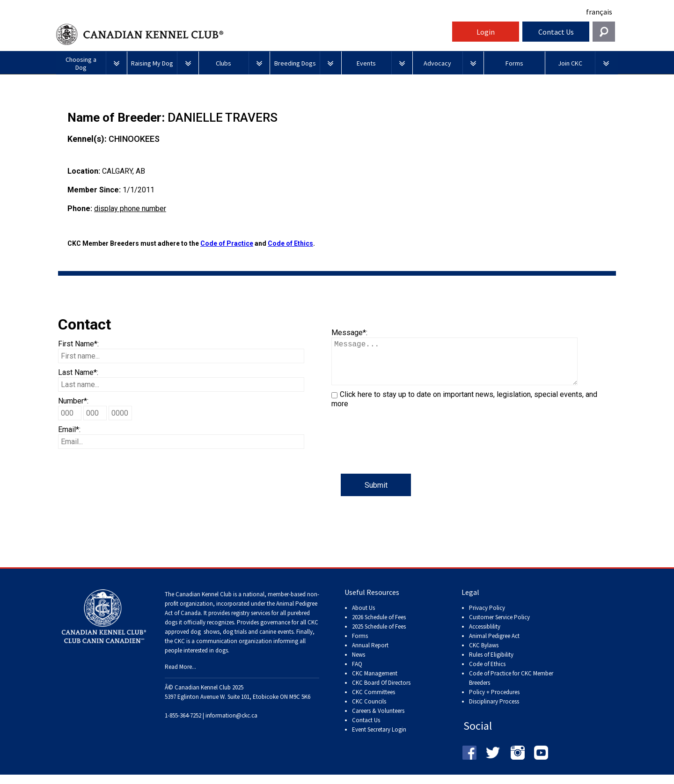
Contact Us (556, 32)
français (599, 12)
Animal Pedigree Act (494, 645)
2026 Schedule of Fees (379, 626)
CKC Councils (369, 711)
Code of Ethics (290, 243)
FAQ (357, 673)
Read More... (180, 676)
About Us (363, 617)
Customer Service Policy (499, 626)
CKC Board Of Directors (381, 692)
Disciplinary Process (494, 711)
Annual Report (370, 655)
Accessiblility (485, 636)
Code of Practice (227, 243)
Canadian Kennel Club (253, 34)
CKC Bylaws (484, 655)
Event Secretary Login (379, 739)
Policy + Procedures (494, 701)
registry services (250, 622)
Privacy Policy (487, 617)
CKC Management (375, 683)
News (359, 664)
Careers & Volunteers (378, 720)
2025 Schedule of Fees (379, 636)
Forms (360, 645)
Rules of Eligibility (491, 664)
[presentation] (403, 455)
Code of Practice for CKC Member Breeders (511, 687)
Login (486, 32)
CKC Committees (374, 701)
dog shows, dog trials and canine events (242, 641)
